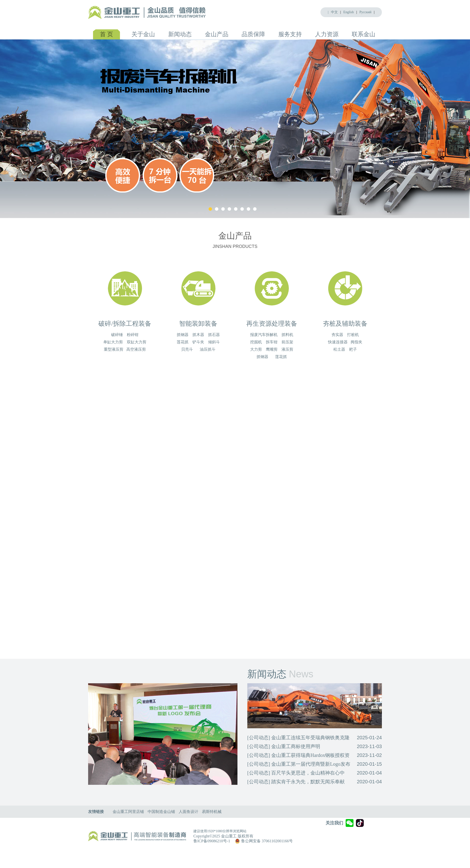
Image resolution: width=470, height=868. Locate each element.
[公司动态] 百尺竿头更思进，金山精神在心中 (296, 773)
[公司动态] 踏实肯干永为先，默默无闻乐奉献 (296, 782)
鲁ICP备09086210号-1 (212, 841)
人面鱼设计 (188, 812)
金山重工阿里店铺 (128, 812)
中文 (334, 12)
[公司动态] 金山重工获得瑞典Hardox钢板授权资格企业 (298, 756)
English (349, 12)
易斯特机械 (212, 812)
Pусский (365, 12)
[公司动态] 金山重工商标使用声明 (284, 746)
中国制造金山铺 (161, 812)
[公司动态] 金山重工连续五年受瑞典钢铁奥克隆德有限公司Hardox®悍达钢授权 (298, 738)
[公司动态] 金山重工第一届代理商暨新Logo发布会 (299, 765)
